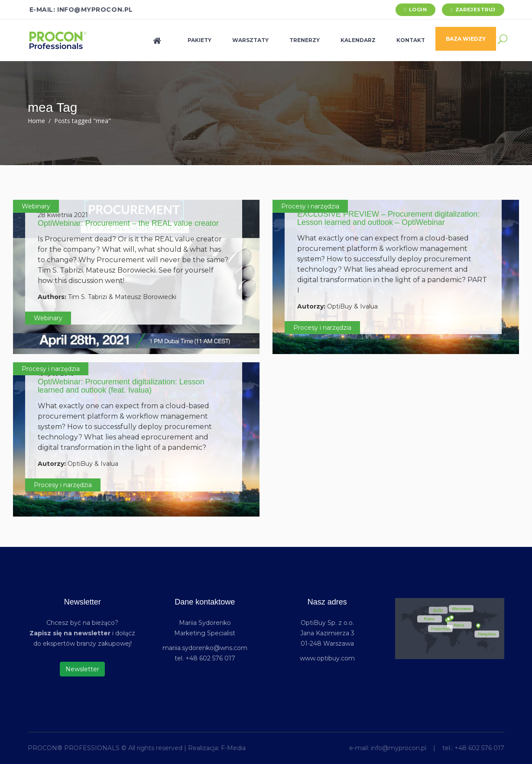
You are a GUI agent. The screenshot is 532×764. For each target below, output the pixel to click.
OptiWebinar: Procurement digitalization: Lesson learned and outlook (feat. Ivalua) (121, 386)
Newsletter (82, 669)
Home (36, 121)
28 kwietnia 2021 (63, 215)
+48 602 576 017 (479, 748)
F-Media (233, 748)
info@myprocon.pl (399, 748)
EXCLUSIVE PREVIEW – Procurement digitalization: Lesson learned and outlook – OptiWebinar (388, 218)
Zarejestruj (475, 10)
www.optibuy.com (327, 658)
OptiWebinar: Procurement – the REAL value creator (128, 223)
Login (418, 10)
